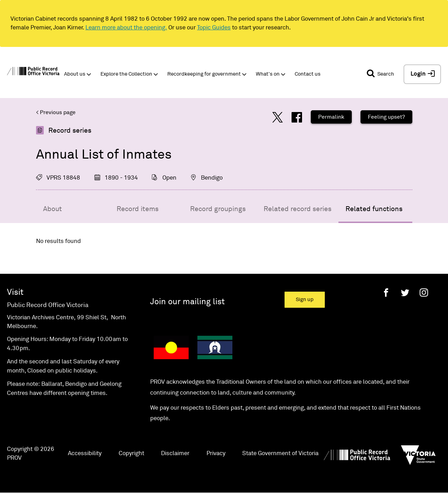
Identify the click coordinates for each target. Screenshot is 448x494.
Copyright (131, 454)
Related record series (297, 209)
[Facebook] (386, 293)
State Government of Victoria (280, 454)
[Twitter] (405, 293)
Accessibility (85, 454)
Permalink (331, 117)
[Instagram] (424, 293)
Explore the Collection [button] (126, 74)
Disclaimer (175, 454)
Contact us (308, 74)
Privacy (216, 454)
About (52, 209)
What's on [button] (268, 74)
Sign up (305, 300)
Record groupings (218, 209)
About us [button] (75, 74)
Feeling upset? (386, 117)
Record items (138, 209)
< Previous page (56, 112)
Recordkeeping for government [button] (204, 74)
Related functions (374, 209)
